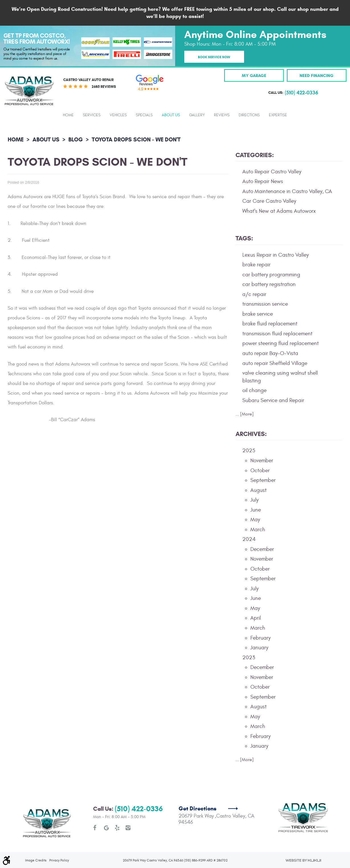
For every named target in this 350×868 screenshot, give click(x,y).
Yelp (117, 807)
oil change (254, 390)
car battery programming (271, 275)
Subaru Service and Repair (273, 400)
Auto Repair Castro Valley (272, 172)
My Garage (254, 75)
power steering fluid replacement (281, 343)
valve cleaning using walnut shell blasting (280, 377)
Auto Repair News (263, 181)
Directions (249, 115)
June (256, 510)
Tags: (244, 238)
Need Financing (317, 75)
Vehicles (118, 115)
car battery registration (269, 284)
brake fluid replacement (270, 324)
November (262, 461)
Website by (303, 839)
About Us (171, 115)
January (259, 648)
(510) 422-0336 (139, 788)
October (260, 470)
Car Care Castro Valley (269, 201)
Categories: (255, 155)
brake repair (256, 265)
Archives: (251, 434)
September (263, 480)
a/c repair (254, 294)
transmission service (265, 304)
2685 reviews (104, 87)
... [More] (245, 414)
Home (68, 115)
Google (107, 807)
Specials (144, 115)
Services (92, 115)
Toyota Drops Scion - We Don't (136, 140)
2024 (249, 539)
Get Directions (197, 788)
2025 (249, 451)
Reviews (222, 115)
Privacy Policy (59, 839)
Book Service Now (214, 57)
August (258, 490)
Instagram (128, 807)
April (256, 618)
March (258, 530)
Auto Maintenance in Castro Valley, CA (287, 191)
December (262, 549)
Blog (76, 140)
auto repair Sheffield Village (275, 363)
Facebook (96, 807)
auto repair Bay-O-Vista (270, 353)
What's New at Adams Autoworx (279, 211)
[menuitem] (68, 115)
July (254, 500)
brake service (258, 314)
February (260, 638)
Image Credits (36, 839)
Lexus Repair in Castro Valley (276, 255)
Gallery (197, 115)
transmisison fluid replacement (277, 334)
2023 (249, 658)
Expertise (278, 115)
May (255, 520)
